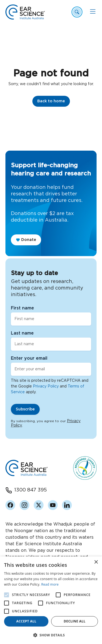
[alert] (51, 600)
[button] (51, 635)
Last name (22, 333)
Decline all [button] (75, 621)
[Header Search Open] (77, 12)
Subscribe (25, 409)
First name (22, 308)
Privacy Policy (46, 386)
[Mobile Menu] (93, 11)
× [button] (96, 562)
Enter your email (29, 358)
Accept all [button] (26, 621)
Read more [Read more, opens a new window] (50, 584)
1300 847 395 (30, 490)
